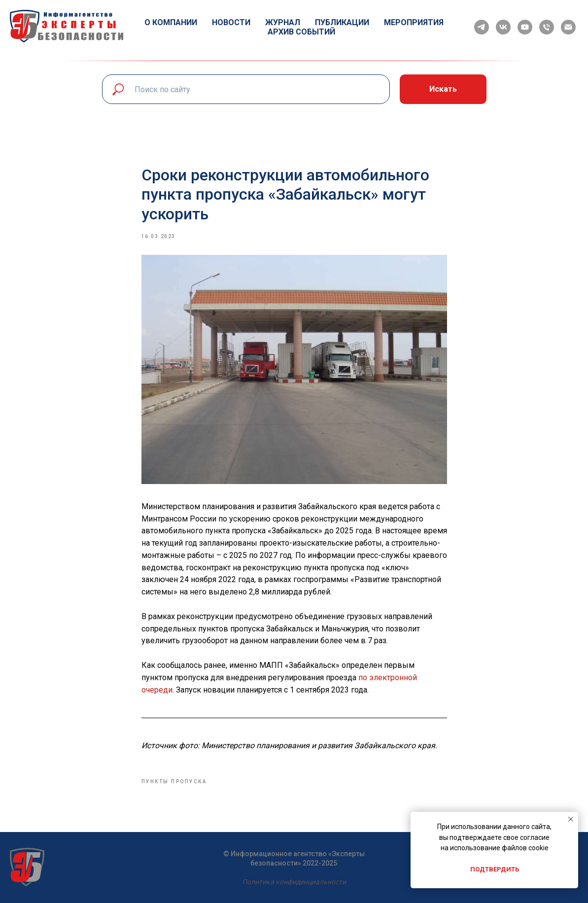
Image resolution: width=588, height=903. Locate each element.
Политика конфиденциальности (294, 882)
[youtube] (525, 27)
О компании (171, 22)
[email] (568, 27)
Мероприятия (414, 22)
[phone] (547, 27)
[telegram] (482, 27)
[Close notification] (571, 819)
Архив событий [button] (301, 32)
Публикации (342, 22)
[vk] (503, 27)
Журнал (283, 22)
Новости (231, 22)
